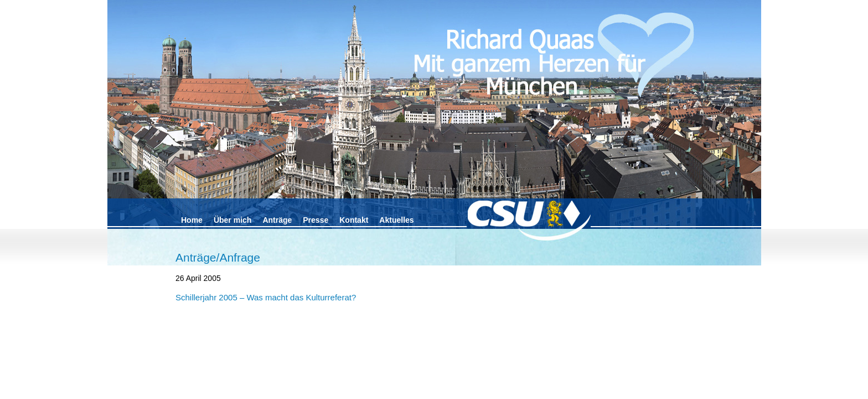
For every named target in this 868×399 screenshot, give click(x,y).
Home (192, 220)
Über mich (232, 220)
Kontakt (354, 220)
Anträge (277, 220)
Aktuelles (396, 220)
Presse (316, 220)
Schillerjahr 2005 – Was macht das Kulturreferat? (266, 297)
